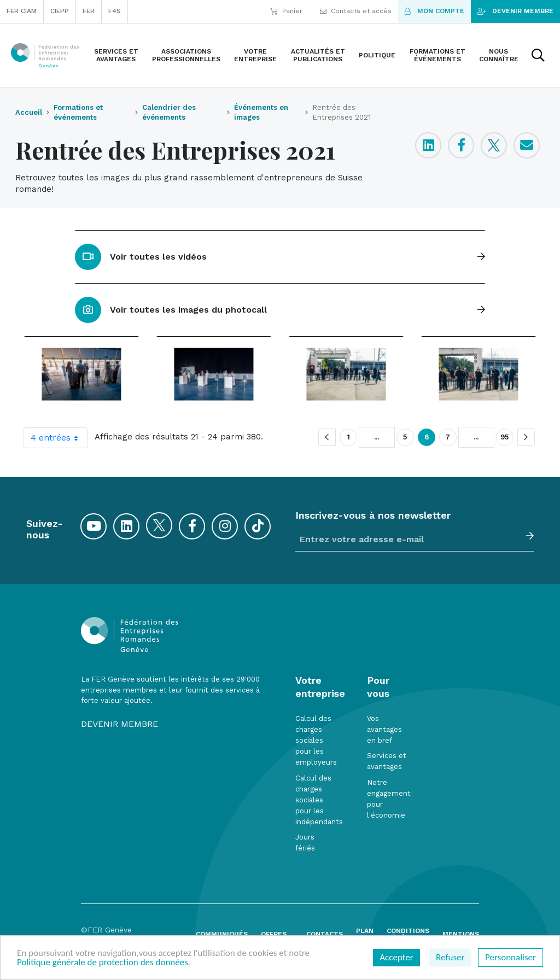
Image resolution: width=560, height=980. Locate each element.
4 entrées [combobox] (59, 438)
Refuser (450, 957)
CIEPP (60, 11)
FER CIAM (22, 11)
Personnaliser (511, 957)
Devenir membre (515, 11)
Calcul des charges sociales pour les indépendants (319, 800)
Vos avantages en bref (384, 729)
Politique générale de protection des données (103, 962)
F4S (115, 11)
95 (505, 437)
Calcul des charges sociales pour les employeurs (316, 741)
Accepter (396, 957)
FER (89, 11)
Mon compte (434, 11)
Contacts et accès (356, 11)
